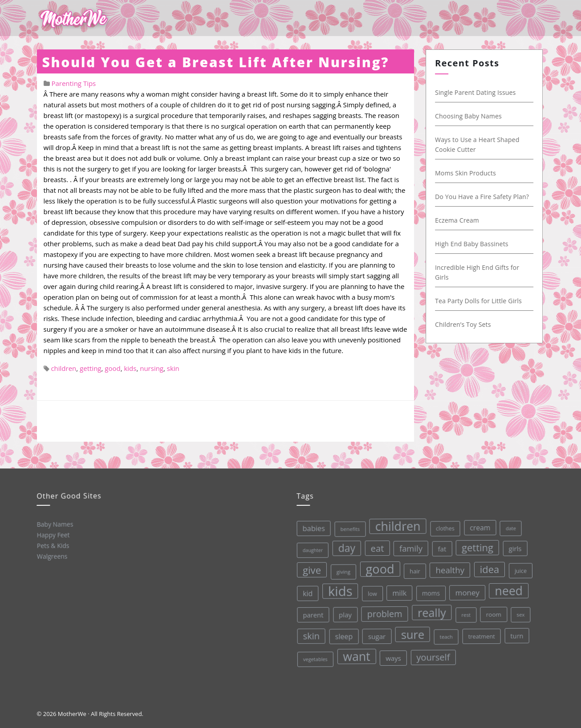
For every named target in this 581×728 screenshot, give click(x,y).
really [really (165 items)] (431, 610)
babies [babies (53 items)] (311, 528)
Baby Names (54, 524)
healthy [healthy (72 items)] (448, 568)
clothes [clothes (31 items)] (443, 526)
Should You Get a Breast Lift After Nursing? (216, 62)
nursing (152, 368)
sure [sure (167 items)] (412, 632)
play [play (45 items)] (344, 614)
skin (173, 368)
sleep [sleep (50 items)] (343, 636)
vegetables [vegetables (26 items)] (315, 659)
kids (130, 368)
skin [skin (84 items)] (311, 636)
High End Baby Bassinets (474, 244)
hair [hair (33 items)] (413, 569)
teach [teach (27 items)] (445, 634)
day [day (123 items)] (345, 547)
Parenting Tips (73, 83)
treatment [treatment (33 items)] (481, 633)
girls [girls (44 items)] (513, 545)
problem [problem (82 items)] (384, 612)
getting (90, 368)
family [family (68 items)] (409, 546)
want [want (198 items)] (356, 655)
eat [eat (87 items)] (375, 547)
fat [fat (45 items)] (440, 546)
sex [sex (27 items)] (520, 611)
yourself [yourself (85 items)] (433, 655)
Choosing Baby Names (471, 116)
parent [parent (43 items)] (312, 615)
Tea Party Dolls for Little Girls (481, 301)
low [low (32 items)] (371, 592)
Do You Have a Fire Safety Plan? (484, 197)
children (63, 368)
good (112, 368)
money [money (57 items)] (466, 590)
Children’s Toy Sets (465, 324)
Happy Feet (53, 534)
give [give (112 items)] (310, 570)
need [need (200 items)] (507, 588)
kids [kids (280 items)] (339, 590)
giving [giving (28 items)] (342, 571)
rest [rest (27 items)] (465, 612)
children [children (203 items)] (395, 525)
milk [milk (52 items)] (398, 592)
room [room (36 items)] (493, 612)
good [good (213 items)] (378, 568)
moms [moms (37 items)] (429, 591)
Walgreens (52, 556)
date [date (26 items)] (508, 525)
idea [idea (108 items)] (488, 566)
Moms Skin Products (468, 173)
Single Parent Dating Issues (478, 92)
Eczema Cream (459, 220)
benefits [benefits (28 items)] (348, 528)
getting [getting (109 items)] (475, 545)
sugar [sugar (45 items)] (376, 635)
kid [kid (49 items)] (306, 593)
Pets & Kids (52, 545)
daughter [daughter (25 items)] (311, 550)
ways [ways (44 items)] (393, 657)
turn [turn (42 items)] (516, 632)
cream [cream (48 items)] (478, 525)
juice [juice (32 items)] (519, 567)
